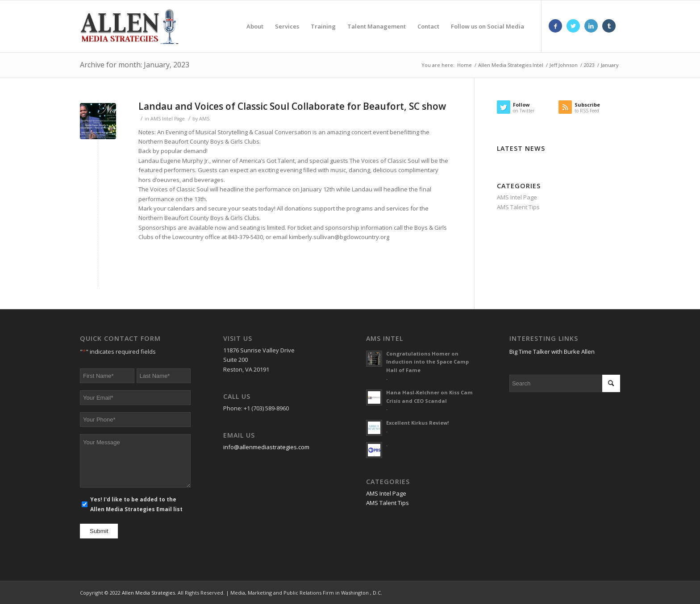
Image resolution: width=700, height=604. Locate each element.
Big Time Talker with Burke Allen (552, 352)
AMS (204, 119)
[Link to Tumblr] (609, 26)
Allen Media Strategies (148, 593)
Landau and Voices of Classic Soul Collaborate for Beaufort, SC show (292, 106)
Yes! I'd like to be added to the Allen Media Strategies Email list (136, 504)
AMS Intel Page (168, 119)
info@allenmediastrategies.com (266, 447)
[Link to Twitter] (573, 26)
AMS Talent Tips (518, 207)
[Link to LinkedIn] (591, 26)
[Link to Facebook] (555, 26)
